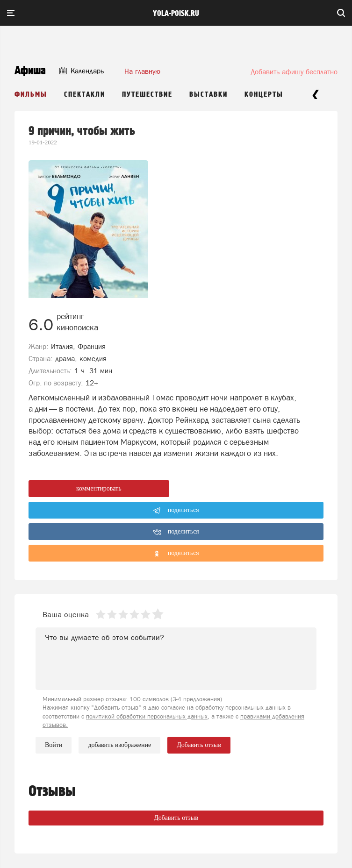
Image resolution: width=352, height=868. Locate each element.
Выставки (208, 95)
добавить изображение (119, 745)
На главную (142, 71)
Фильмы (31, 95)
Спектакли (85, 95)
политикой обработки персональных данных (147, 716)
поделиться (176, 511)
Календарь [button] (82, 71)
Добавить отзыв (176, 818)
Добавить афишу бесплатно (294, 72)
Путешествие (147, 95)
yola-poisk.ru (176, 14)
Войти (54, 745)
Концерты (264, 95)
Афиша (30, 71)
